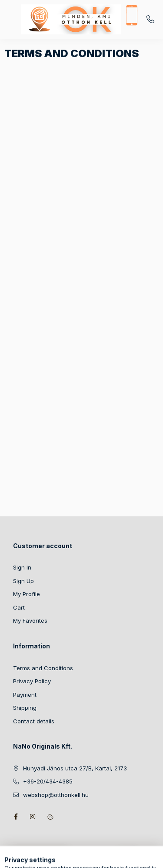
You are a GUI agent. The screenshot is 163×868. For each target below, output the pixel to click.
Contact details (34, 721)
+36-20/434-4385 (150, 20)
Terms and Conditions (43, 668)
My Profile (27, 594)
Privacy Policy (32, 681)
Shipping (25, 708)
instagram (33, 817)
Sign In (22, 567)
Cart (19, 607)
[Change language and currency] (79, 857)
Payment (25, 695)
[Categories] (35, 857)
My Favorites (30, 620)
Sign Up (23, 581)
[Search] (57, 857)
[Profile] (100, 857)
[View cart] (128, 857)
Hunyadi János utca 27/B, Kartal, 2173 (75, 768)
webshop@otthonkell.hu (56, 795)
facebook (16, 817)
